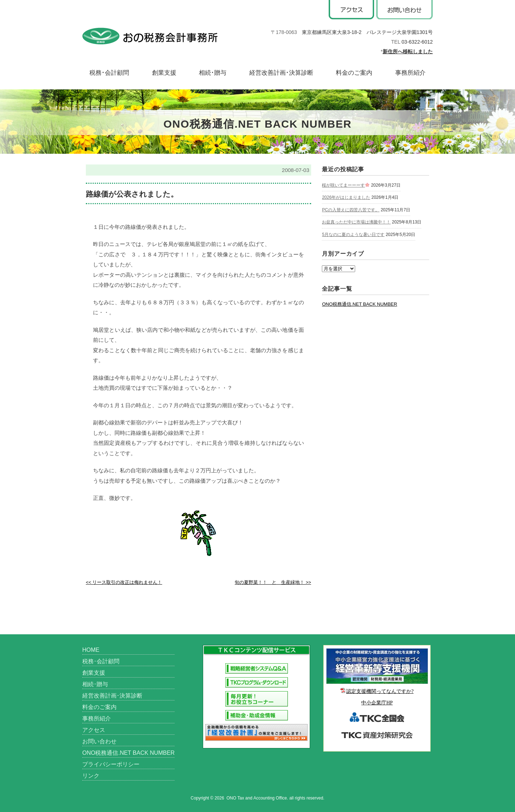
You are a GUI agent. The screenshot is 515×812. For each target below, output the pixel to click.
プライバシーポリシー (111, 764)
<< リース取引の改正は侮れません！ (124, 582)
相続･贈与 (213, 73)
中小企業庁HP (377, 703)
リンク (91, 776)
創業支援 (164, 73)
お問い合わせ (99, 741)
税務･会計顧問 (109, 73)
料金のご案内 (354, 73)
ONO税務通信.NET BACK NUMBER (359, 304)
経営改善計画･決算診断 (281, 73)
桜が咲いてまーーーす (346, 185)
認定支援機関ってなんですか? (380, 691)
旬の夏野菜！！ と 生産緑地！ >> (273, 582)
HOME (91, 650)
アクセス (94, 730)
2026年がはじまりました (346, 197)
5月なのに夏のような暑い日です (353, 235)
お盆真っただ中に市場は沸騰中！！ (356, 222)
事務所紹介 (410, 73)
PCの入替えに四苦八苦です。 (351, 210)
